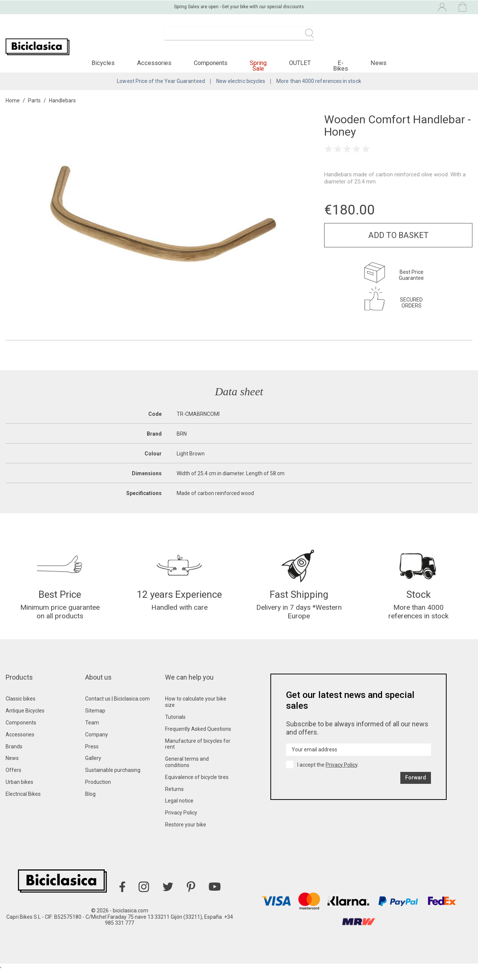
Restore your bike (186, 835)
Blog (90, 804)
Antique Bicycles (25, 721)
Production (98, 792)
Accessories (20, 745)
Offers (13, 780)
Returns (174, 799)
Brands (14, 757)
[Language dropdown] (379, 7)
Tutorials (175, 727)
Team (92, 733)
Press (92, 757)
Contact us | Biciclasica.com (117, 709)
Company (97, 745)
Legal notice (179, 811)
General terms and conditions (187, 772)
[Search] (239, 37)
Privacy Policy (181, 823)
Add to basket (398, 242)
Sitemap (95, 721)
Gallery (93, 768)
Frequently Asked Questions (198, 739)
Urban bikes (19, 792)
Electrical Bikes (23, 804)
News (12, 768)
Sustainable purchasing (113, 780)
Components (21, 733)
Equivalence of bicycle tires (197, 787)
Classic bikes (21, 709)
